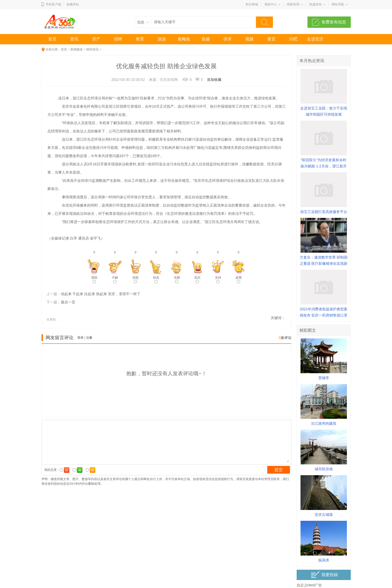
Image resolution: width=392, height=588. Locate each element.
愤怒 (136, 280)
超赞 (239, 280)
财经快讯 (93, 49)
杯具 (156, 280)
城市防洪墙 (324, 469)
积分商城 (252, 4)
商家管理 (293, 4)
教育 (140, 39)
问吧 (293, 39)
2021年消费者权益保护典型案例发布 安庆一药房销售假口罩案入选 (324, 315)
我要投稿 (324, 575)
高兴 (197, 280)
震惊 (94, 280)
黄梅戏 (184, 39)
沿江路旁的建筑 (324, 423)
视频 (249, 39)
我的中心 (271, 4)
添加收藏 (214, 80)
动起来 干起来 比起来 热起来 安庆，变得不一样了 (101, 294)
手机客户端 (53, 4)
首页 (52, 39)
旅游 (162, 39)
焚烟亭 (324, 378)
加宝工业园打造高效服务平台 (324, 212)
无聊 (177, 280)
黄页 (271, 39)
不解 (115, 280)
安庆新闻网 (169, 80)
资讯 (74, 39)
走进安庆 (315, 39)
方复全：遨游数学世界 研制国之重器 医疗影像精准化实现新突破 (324, 263)
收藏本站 (73, 4)
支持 (218, 280)
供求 (228, 39)
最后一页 (68, 302)
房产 (96, 39)
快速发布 (315, 4)
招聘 (118, 39)
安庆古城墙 (324, 515)
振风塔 (324, 560)
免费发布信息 (334, 22)
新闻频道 (77, 49)
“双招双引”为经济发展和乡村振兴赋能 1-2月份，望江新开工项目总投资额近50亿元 (323, 166)
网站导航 (338, 4)
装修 (206, 39)
